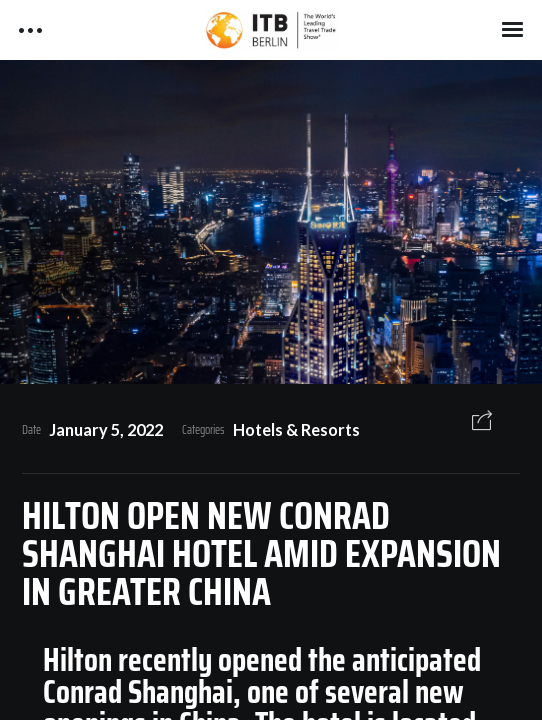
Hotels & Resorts (296, 429)
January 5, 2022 (106, 429)
